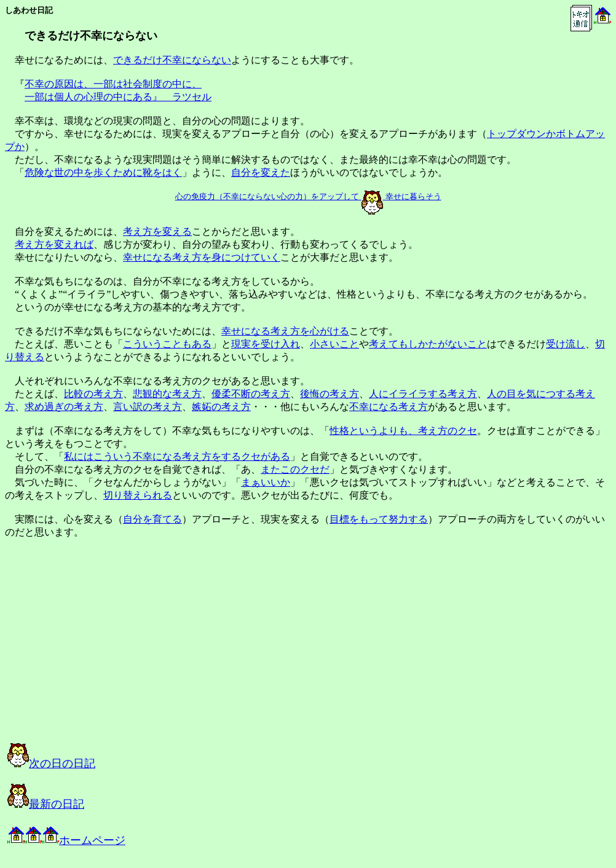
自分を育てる (152, 519)
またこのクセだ (295, 469)
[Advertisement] (132, 652)
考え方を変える (157, 231)
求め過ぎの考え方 (64, 407)
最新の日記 (46, 804)
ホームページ (66, 840)
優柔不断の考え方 (251, 394)
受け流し (566, 344)
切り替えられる (138, 495)
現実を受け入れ (266, 344)
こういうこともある (167, 344)
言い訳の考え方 (148, 407)
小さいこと (334, 344)
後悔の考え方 (330, 394)
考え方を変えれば (54, 244)
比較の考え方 (93, 394)
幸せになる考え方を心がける (285, 331)
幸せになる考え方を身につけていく (202, 257)
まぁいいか (266, 482)
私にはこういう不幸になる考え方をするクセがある (177, 456)
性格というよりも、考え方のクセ (403, 431)
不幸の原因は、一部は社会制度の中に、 (113, 84)
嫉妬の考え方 (221, 407)
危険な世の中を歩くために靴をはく (103, 172)
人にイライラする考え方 (423, 394)
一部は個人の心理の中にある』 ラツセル (118, 97)
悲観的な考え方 (167, 394)
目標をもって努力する (379, 519)
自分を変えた (261, 172)
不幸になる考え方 (389, 407)
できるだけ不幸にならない (172, 60)
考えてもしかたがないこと (428, 344)
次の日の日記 (51, 763)
